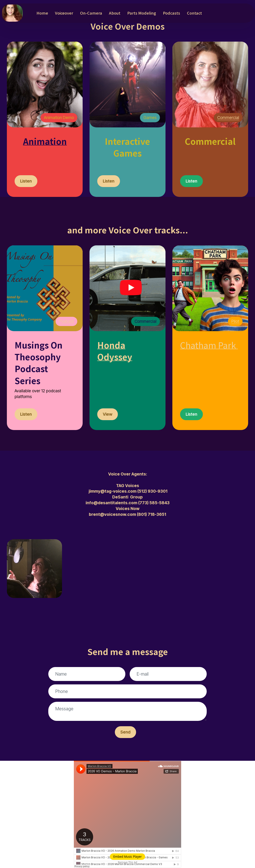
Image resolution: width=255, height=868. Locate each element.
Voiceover (64, 13)
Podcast (66, 321)
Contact (194, 13)
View (108, 414)
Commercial (228, 118)
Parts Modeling (142, 13)
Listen (26, 181)
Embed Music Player (127, 857)
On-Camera (91, 13)
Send (125, 732)
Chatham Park (208, 345)
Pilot (235, 321)
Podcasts (172, 13)
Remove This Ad (127, 862)
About (115, 13)
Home (42, 13)
